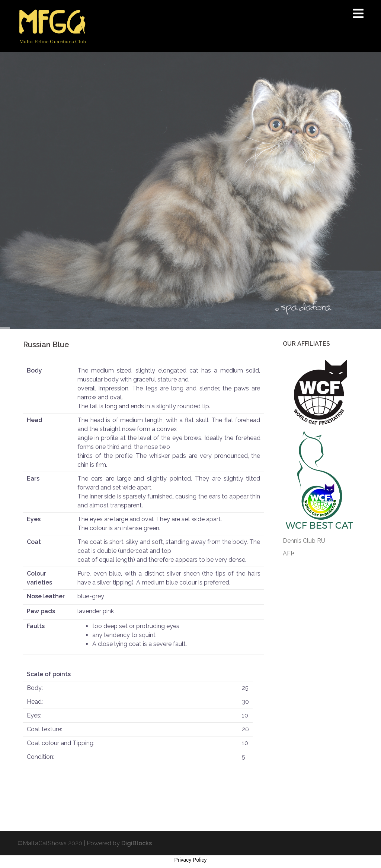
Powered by (119, 843)
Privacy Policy (190, 860)
